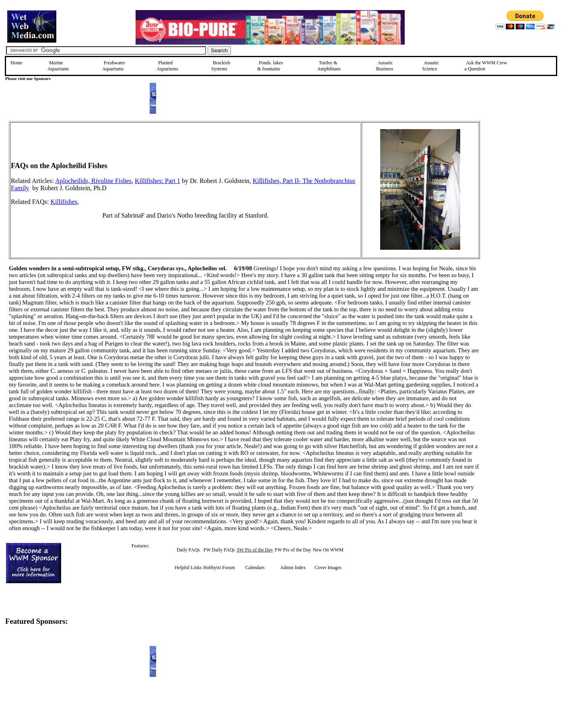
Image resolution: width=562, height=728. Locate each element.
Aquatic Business (385, 66)
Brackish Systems (221, 66)
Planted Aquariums (167, 66)
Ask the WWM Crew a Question (486, 66)
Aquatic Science (430, 66)
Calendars (255, 568)
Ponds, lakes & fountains (270, 66)
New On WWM (328, 550)
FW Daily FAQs (219, 550)
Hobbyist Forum (219, 568)
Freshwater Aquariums (114, 66)
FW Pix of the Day (293, 550)
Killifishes (64, 202)
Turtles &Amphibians (329, 66)
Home (16, 63)
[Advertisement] (521, 178)
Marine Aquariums (58, 66)
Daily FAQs (188, 550)
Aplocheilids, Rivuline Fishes (93, 181)
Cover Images (328, 568)
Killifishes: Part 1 (157, 181)
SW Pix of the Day (255, 550)
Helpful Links (188, 568)
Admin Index (293, 568)
